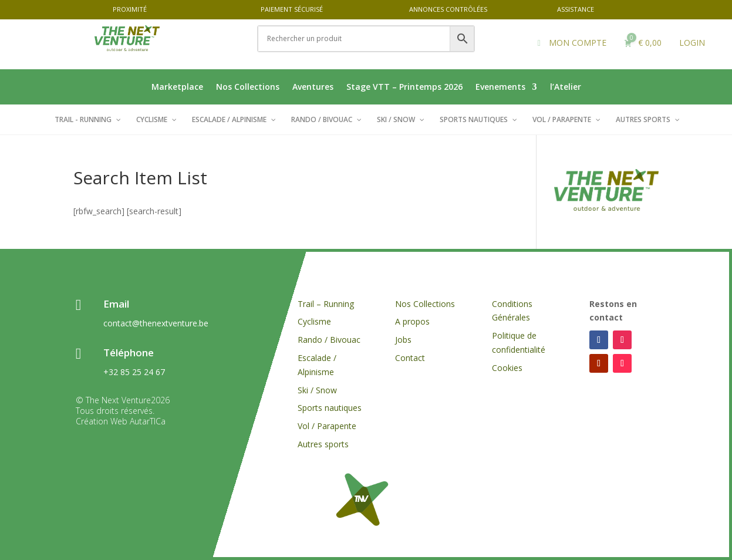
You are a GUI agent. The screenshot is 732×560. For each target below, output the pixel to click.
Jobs (403, 340)
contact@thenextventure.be (156, 323)
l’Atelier (566, 87)
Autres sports (323, 444)
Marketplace (177, 87)
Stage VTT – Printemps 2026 (404, 87)
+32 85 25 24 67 (134, 372)
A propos (412, 321)
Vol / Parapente (327, 426)
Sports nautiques (330, 408)
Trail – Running (326, 304)
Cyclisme (314, 321)
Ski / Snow (317, 390)
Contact (410, 358)
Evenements (500, 87)
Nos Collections (248, 87)
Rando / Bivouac (329, 340)
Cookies (508, 368)
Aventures (313, 87)
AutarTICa (148, 421)
